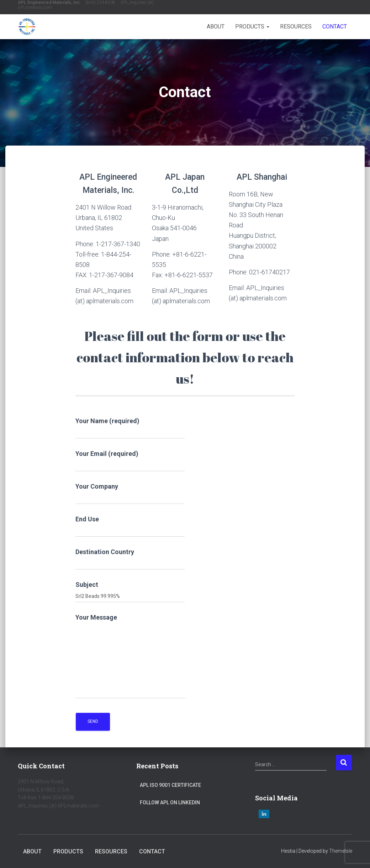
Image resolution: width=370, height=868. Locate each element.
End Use (130, 526)
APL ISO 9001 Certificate (170, 785)
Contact (335, 27)
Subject (130, 592)
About (216, 27)
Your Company (130, 493)
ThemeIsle (341, 851)
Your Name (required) (130, 428)
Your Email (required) (130, 461)
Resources (296, 27)
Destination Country (130, 559)
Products (252, 27)
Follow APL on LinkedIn (170, 803)
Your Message (130, 656)
